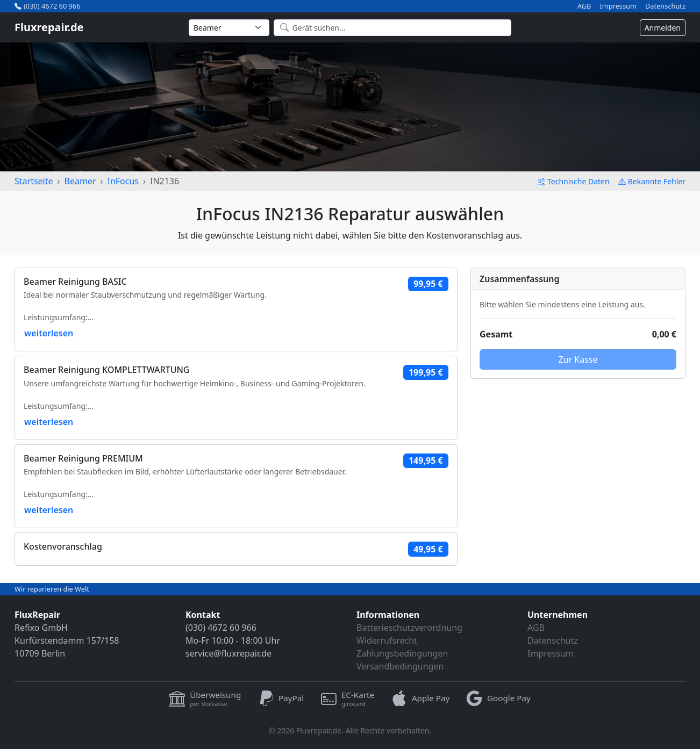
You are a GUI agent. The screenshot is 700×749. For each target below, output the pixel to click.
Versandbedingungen (400, 666)
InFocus (123, 181)
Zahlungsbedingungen (402, 653)
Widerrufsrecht (387, 640)
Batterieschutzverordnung (409, 628)
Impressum (618, 6)
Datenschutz (665, 6)
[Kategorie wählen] (229, 28)
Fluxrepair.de (49, 27)
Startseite (34, 181)
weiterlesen (49, 333)
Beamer (80, 181)
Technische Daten (574, 181)
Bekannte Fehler (652, 181)
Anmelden (663, 28)
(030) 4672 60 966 (48, 6)
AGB (584, 6)
